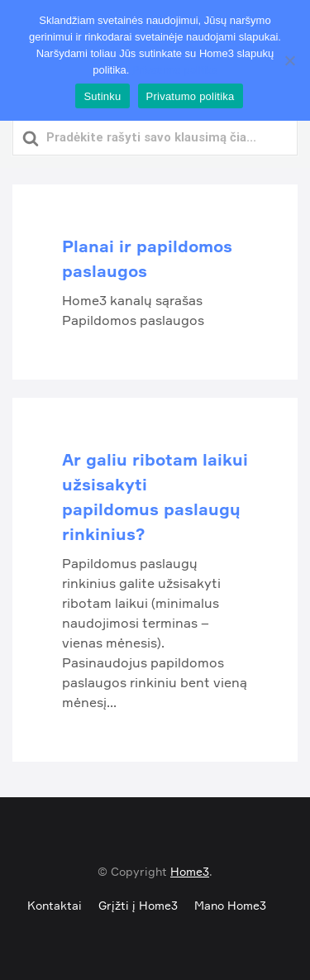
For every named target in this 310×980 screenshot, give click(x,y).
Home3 (190, 871)
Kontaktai (55, 905)
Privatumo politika (175, 70)
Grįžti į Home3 (138, 905)
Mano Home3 (230, 905)
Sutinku (102, 96)
